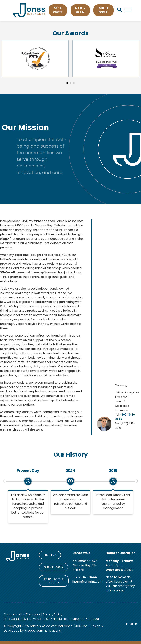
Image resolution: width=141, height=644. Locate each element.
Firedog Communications (43, 631)
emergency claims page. (120, 588)
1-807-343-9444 (85, 577)
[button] (67, 83)
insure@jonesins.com (87, 582)
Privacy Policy (53, 614)
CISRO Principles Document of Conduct (71, 619)
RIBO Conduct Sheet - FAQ (22, 619)
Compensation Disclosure (22, 614)
